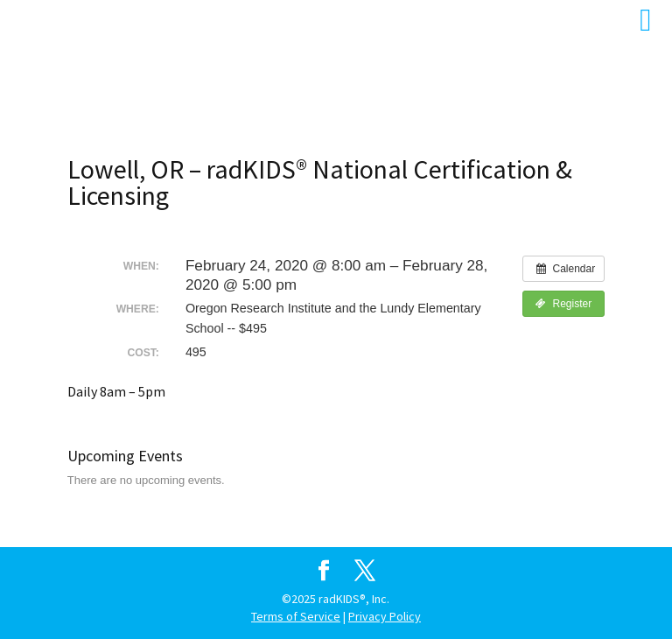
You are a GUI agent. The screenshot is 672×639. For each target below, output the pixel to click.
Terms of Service (296, 616)
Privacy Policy (385, 616)
